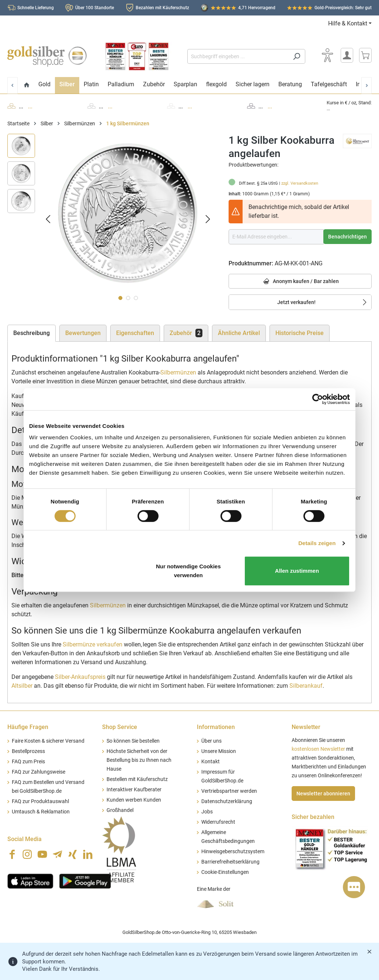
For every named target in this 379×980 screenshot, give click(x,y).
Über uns (211, 741)
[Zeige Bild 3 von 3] (136, 298)
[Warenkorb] (365, 55)
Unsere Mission (219, 751)
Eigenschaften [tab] (135, 333)
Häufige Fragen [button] (28, 727)
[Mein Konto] (347, 55)
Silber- (80, 677)
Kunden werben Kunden (134, 800)
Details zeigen (317, 543)
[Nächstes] (208, 219)
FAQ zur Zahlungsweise (39, 772)
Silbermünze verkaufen (93, 644)
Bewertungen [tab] (83, 333)
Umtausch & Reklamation (41, 812)
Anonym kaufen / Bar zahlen (300, 282)
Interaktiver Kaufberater (134, 790)
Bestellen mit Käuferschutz (137, 779)
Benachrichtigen (347, 237)
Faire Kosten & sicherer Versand (48, 741)
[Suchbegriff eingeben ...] (238, 56)
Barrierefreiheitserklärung (230, 862)
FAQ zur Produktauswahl (40, 801)
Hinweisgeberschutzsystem (233, 852)
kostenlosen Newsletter (318, 749)
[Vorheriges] (48, 219)
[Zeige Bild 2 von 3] (128, 298)
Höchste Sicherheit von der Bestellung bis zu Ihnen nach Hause (139, 760)
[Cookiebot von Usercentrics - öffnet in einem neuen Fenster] (318, 399)
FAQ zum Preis (28, 762)
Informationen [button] (216, 727)
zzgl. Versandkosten (300, 183)
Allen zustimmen (297, 571)
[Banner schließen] (369, 952)
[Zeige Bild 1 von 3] (120, 298)
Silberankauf (306, 686)
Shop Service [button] (120, 727)
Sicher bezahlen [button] (313, 817)
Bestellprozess (28, 751)
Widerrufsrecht (218, 822)
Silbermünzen (178, 372)
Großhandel (120, 810)
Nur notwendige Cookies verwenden (188, 571)
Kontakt (211, 762)
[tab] (32, 333)
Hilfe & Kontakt (348, 23)
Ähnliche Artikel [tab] (239, 333)
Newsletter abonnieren (323, 794)
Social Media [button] (25, 839)
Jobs (207, 812)
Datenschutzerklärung (227, 801)
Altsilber (22, 686)
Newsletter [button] (306, 727)
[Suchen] (297, 56)
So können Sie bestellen (133, 741)
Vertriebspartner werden (229, 791)
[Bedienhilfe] (327, 55)
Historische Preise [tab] (300, 333)
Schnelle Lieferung (36, 8)
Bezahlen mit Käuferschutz (162, 8)
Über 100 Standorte (95, 8)
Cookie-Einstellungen (225, 872)
